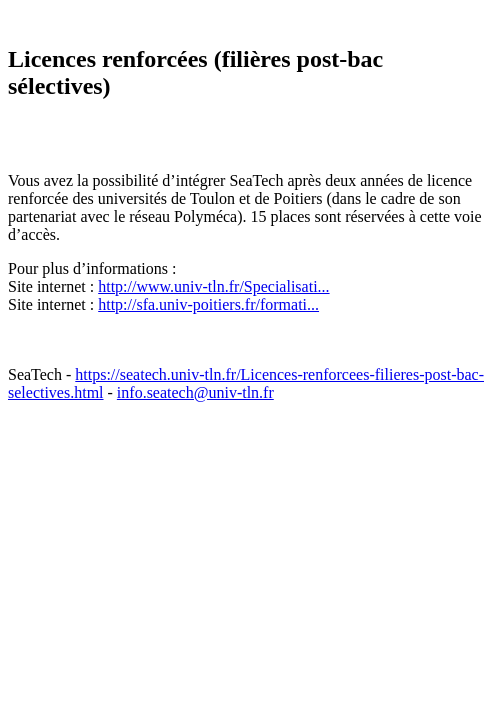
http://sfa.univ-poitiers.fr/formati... (208, 304)
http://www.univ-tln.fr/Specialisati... (213, 286)
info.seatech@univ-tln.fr (195, 392)
